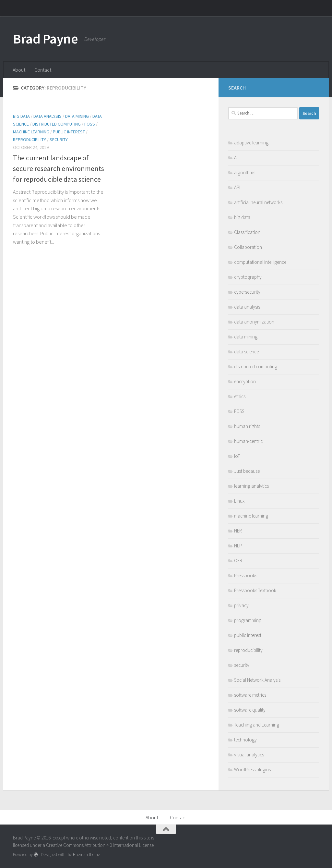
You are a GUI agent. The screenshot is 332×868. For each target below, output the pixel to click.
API (237, 187)
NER (238, 531)
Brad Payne (45, 39)
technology (245, 740)
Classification (247, 232)
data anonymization (254, 322)
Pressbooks (246, 575)
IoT (237, 456)
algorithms (245, 172)
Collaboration (248, 247)
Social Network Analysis (257, 680)
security (59, 140)
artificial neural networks (258, 202)
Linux (239, 501)
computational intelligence (260, 262)
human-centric (248, 441)
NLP (238, 546)
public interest (69, 132)
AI (236, 158)
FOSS (90, 124)
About (19, 70)
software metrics (250, 695)
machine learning (31, 132)
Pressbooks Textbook (255, 590)
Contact (43, 70)
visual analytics (249, 755)
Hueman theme (86, 855)
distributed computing (57, 124)
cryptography (248, 277)
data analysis (47, 116)
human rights (247, 426)
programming (248, 620)
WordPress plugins (252, 770)
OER (238, 561)
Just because (247, 471)
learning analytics (251, 486)
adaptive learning (251, 143)
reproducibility (30, 140)
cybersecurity (247, 292)
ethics (240, 396)
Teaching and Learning (257, 725)
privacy (241, 605)
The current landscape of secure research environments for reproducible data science (59, 168)
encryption (245, 381)
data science (246, 352)
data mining (77, 116)
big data (21, 116)
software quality (250, 710)
